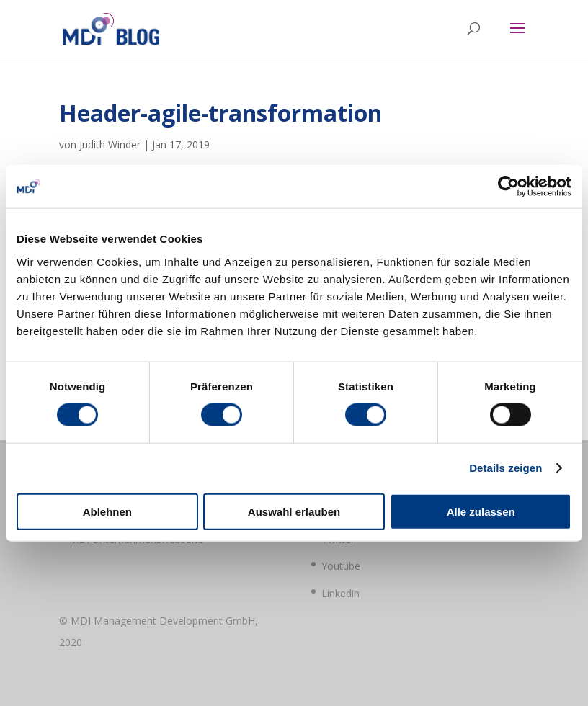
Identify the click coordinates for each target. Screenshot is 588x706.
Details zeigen (505, 468)
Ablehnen (107, 511)
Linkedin (340, 593)
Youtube (341, 566)
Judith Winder (110, 144)
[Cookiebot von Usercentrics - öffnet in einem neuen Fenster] (508, 187)
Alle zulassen (481, 511)
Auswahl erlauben (294, 511)
